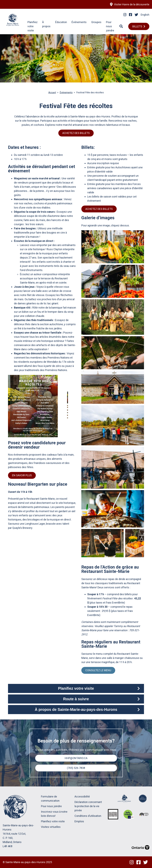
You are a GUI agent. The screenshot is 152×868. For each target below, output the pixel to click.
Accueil (52, 93)
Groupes (96, 22)
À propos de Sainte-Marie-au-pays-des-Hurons (76, 709)
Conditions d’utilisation (88, 816)
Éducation (61, 22)
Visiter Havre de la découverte (132, 4)
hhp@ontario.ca (76, 758)
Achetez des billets (76, 133)
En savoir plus (22, 475)
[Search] (121, 26)
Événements (79, 22)
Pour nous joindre (110, 26)
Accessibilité (82, 796)
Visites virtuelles (51, 827)
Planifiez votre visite (33, 26)
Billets (137, 26)
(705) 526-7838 (76, 768)
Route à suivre (76, 699)
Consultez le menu (98, 670)
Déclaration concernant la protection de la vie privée (88, 806)
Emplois (79, 821)
